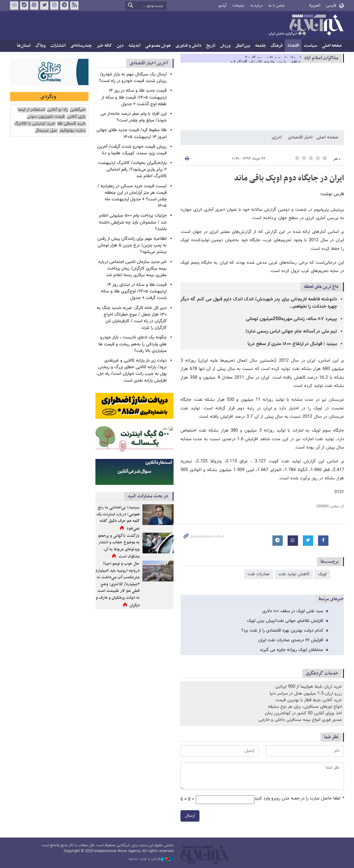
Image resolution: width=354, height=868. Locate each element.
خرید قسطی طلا (71, 124)
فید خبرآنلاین (74, 6)
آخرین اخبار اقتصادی (149, 63)
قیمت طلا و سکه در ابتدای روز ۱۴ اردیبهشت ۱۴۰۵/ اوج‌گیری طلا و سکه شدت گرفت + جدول (134, 291)
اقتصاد (293, 46)
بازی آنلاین (76, 117)
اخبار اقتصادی (300, 137)
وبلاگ (40, 46)
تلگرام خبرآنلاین (64, 6)
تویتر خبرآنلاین (44, 6)
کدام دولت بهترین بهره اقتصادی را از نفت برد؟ (282, 631)
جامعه (260, 46)
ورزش (225, 46)
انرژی (276, 137)
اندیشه (134, 46)
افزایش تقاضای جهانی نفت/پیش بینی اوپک (285, 621)
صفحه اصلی (332, 46)
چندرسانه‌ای (81, 46)
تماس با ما (277, 6)
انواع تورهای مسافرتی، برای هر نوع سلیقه (305, 707)
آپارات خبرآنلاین (34, 6)
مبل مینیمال (46, 131)
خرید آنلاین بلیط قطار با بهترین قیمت (309, 700)
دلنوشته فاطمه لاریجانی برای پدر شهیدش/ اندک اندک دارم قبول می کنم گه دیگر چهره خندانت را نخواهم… (259, 303)
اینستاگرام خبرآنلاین (54, 6)
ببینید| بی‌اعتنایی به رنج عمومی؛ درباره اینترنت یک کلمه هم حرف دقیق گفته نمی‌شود (118, 518)
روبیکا (14, 6)
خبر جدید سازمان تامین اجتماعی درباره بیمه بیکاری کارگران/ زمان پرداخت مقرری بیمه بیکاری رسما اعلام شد (133, 269)
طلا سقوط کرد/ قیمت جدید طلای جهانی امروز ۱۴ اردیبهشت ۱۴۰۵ (132, 133)
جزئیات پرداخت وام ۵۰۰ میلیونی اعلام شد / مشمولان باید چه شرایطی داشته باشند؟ (133, 222)
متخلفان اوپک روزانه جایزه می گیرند (291, 650)
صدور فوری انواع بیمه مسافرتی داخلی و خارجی (300, 720)
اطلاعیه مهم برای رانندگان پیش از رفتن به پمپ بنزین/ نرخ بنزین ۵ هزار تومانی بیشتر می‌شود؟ (132, 245)
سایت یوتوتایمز (72, 131)
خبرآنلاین (306, 26)
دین (120, 46)
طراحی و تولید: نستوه (151, 859)
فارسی (331, 6)
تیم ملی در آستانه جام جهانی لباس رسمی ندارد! (291, 332)
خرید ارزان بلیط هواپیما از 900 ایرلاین (309, 687)
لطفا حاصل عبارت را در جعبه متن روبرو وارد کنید (299, 799)
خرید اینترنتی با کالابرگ (35, 124)
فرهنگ (277, 46)
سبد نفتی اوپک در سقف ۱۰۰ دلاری (293, 611)
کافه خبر (104, 46)
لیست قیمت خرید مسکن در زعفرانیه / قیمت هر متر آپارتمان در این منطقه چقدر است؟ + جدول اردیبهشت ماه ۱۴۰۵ (132, 196)
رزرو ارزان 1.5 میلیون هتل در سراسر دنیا (306, 694)
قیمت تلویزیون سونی (46, 117)
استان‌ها (24, 46)
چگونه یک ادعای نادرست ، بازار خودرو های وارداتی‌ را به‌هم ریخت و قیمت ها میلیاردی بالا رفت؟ (133, 344)
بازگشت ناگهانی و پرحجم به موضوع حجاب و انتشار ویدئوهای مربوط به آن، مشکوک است (119, 546)
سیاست (310, 46)
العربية (315, 6)
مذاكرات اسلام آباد (321, 58)
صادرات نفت (259, 574)
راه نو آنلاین (57, 110)
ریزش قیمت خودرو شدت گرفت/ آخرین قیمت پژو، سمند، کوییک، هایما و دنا (132, 150)
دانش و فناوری (189, 46)
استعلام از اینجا (31, 110)
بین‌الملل (243, 46)
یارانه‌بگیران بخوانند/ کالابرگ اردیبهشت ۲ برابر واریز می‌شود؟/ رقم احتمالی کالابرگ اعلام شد (132, 170)
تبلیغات (238, 6)
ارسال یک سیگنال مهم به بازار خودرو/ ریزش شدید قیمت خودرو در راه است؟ (133, 78)
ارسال (190, 816)
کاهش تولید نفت (294, 574)
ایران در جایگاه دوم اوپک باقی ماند (289, 178)
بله (24, 6)
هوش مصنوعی (158, 46)
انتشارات (58, 46)
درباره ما (257, 6)
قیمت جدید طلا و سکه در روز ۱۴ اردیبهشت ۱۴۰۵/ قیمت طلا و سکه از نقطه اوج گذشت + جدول (134, 97)
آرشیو (222, 6)
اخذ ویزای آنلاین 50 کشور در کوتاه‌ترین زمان (303, 713)
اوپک (322, 574)
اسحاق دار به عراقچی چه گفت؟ (273, 58)
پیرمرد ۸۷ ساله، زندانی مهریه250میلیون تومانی (291, 319)
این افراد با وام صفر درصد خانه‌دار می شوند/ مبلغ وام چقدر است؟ (134, 117)
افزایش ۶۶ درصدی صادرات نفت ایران (291, 640)
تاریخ (211, 46)
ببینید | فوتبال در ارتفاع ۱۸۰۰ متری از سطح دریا (292, 344)
